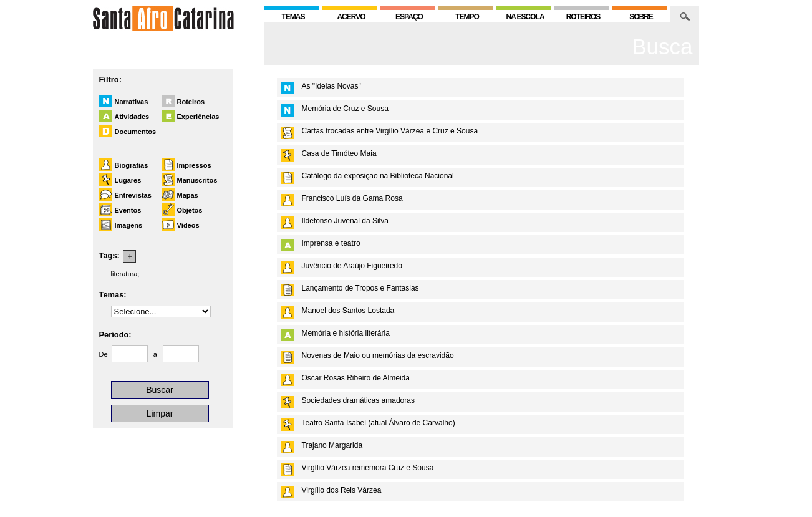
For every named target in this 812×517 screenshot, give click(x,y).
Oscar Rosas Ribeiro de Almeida (356, 378)
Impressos (194, 165)
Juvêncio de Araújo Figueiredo (352, 266)
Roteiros (191, 102)
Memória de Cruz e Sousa (345, 109)
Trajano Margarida (332, 445)
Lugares (128, 180)
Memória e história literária (346, 333)
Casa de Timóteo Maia (339, 153)
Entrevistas (133, 195)
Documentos (136, 132)
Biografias (132, 165)
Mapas (188, 195)
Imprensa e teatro (331, 243)
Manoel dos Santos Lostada (348, 311)
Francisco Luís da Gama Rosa (352, 198)
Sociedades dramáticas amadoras (358, 400)
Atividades (132, 117)
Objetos (190, 210)
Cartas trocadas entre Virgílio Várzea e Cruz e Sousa (390, 131)
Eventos (128, 210)
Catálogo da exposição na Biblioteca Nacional (378, 176)
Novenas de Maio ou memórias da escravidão (378, 355)
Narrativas (132, 102)
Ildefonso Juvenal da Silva (345, 221)
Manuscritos (197, 180)
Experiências (198, 117)
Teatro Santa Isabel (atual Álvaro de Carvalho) (379, 423)
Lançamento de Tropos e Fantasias (360, 288)
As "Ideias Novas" (331, 86)
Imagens (129, 225)
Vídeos (188, 225)
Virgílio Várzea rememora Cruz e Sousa (368, 468)
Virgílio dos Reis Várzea (342, 490)
